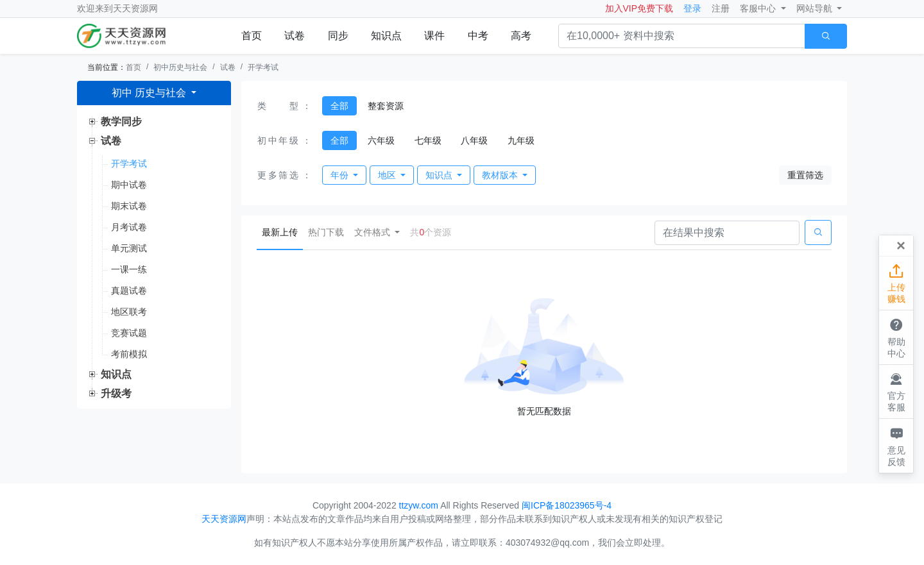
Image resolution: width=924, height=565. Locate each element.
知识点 (386, 36)
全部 (339, 106)
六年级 (381, 140)
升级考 (116, 393)
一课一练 (129, 269)
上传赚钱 (896, 283)
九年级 (521, 140)
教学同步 (121, 122)
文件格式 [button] (373, 232)
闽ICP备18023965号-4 (567, 505)
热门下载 (326, 232)
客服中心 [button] (759, 8)
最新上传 (282, 231)
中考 (478, 36)
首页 (252, 36)
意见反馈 (896, 445)
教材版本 (501, 175)
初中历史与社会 (180, 67)
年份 (341, 175)
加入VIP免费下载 (639, 8)
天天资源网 (135, 8)
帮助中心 (896, 337)
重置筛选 (805, 175)
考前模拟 (129, 354)
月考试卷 (129, 227)
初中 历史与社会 (150, 93)
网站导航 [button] (816, 8)
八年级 (474, 140)
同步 (338, 36)
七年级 (428, 140)
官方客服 (896, 391)
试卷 (295, 36)
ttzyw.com (419, 505)
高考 (521, 36)
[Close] (901, 246)
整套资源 (386, 106)
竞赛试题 (129, 333)
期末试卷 (129, 206)
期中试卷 (129, 185)
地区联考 (129, 312)
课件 (434, 36)
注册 (721, 8)
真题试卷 (129, 291)
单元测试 (129, 248)
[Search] (727, 233)
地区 (388, 175)
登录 (692, 8)
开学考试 (263, 67)
